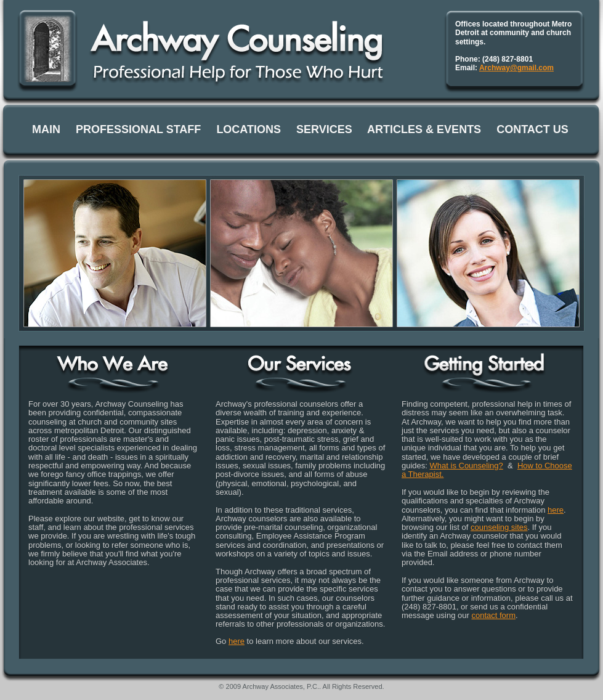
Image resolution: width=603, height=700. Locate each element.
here (237, 641)
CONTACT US (532, 129)
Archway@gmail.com (516, 68)
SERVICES (324, 129)
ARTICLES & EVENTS (424, 129)
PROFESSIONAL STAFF (138, 129)
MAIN (46, 129)
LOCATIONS (249, 129)
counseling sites (499, 527)
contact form (493, 615)
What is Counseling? (467, 466)
